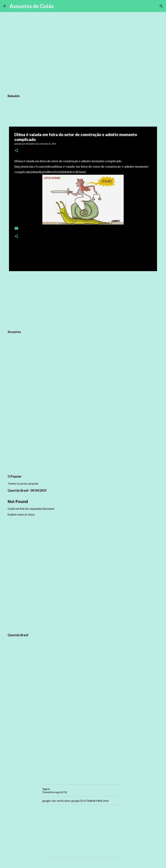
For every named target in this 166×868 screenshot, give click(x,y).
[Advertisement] (83, 300)
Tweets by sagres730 (55, 792)
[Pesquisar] (58, 6)
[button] (16, 151)
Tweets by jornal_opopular (23, 483)
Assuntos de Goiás (32, 6)
